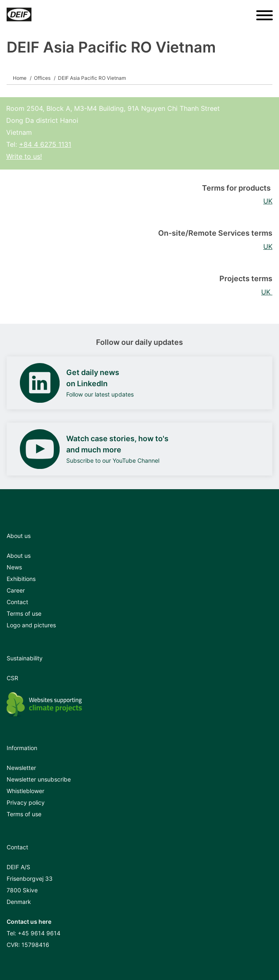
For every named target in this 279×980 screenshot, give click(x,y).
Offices (42, 78)
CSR (12, 678)
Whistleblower (25, 791)
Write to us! (24, 156)
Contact (17, 602)
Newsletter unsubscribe (39, 779)
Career (16, 590)
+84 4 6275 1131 (45, 144)
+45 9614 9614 (39, 933)
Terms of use (24, 613)
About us (19, 556)
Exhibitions (21, 579)
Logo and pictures (31, 625)
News (14, 567)
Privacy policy (26, 802)
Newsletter (21, 768)
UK (268, 201)
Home (20, 78)
